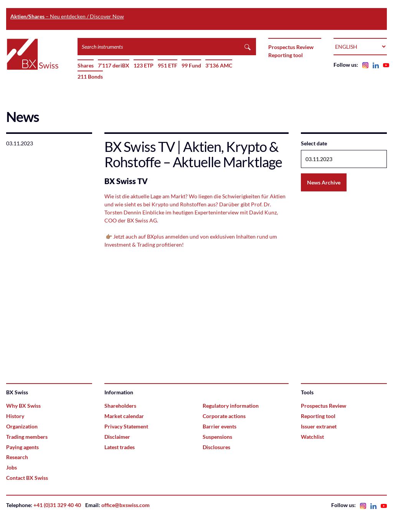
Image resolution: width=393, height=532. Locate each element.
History (15, 416)
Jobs (12, 467)
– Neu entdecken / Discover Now (67, 16)
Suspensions (217, 437)
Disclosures (216, 447)
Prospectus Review (291, 47)
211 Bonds (90, 77)
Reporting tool (286, 55)
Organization (22, 426)
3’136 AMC (219, 65)
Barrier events (220, 426)
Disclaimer (117, 437)
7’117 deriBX (114, 65)
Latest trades (120, 447)
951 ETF (168, 65)
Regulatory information (231, 406)
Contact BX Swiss (27, 478)
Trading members (27, 437)
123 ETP (144, 65)
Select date (314, 143)
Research (17, 457)
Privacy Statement (126, 426)
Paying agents (22, 447)
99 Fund (191, 65)
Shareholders (120, 406)
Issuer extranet (319, 426)
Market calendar (124, 416)
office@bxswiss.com (125, 505)
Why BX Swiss (23, 406)
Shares (86, 65)
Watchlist (312, 437)
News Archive (324, 182)
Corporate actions (224, 416)
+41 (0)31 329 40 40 (57, 505)
